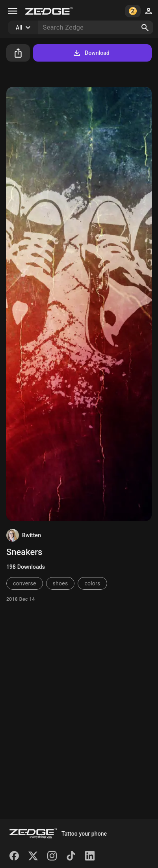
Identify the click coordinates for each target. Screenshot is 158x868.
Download (91, 53)
